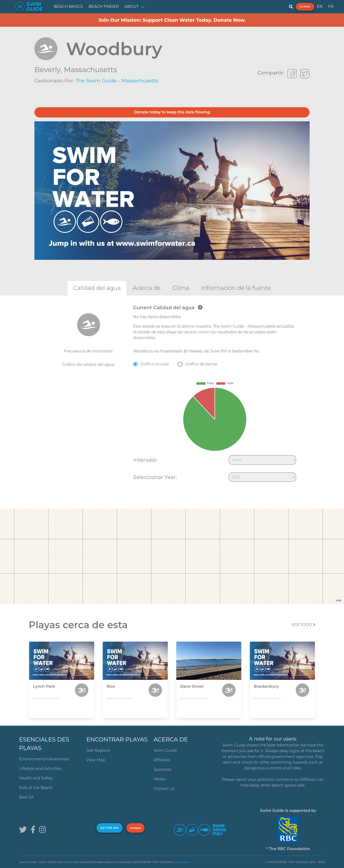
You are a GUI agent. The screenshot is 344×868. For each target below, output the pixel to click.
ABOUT (132, 7)
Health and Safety (36, 778)
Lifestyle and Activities (40, 769)
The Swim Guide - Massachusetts (117, 81)
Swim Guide (165, 750)
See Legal (182, 862)
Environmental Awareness (44, 759)
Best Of (26, 797)
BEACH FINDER (104, 7)
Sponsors (162, 769)
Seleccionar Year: (155, 477)
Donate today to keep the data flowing (172, 112)
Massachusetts (91, 70)
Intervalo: (145, 460)
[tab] (97, 288)
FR (331, 7)
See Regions (98, 750)
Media (160, 779)
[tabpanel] (172, 394)
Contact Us (164, 789)
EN (320, 7)
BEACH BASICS (68, 7)
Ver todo (303, 625)
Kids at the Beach (36, 788)
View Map (96, 760)
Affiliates (162, 760)
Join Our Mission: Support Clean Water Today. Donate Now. (172, 20)
